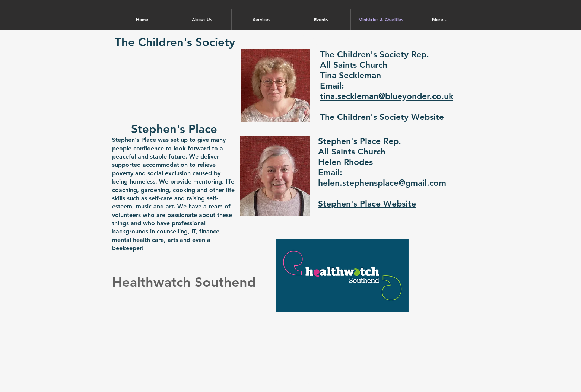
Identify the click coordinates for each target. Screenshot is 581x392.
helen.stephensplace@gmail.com (382, 183)
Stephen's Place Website (367, 204)
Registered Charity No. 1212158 (290, 383)
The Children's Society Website (382, 117)
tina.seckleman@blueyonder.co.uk (387, 96)
